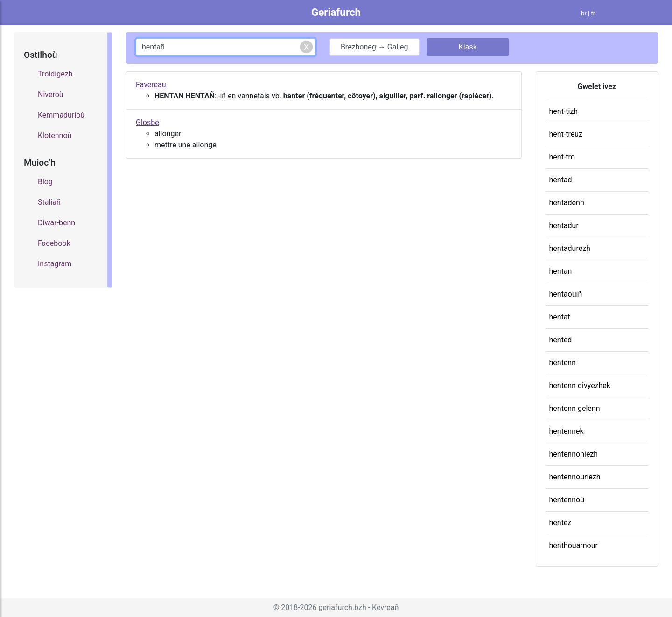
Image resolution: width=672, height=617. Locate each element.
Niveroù (51, 94)
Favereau (151, 85)
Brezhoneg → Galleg (374, 47)
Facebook (54, 243)
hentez (560, 523)
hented (561, 340)
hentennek (567, 431)
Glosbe (147, 122)
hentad (561, 180)
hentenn (563, 363)
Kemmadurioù (61, 115)
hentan (561, 271)
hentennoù (567, 500)
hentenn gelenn (575, 408)
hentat (560, 317)
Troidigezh (55, 74)
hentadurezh (570, 248)
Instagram (55, 264)
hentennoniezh (574, 454)
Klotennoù (55, 135)
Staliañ (49, 202)
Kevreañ (385, 607)
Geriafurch (336, 12)
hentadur (564, 225)
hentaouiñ (566, 294)
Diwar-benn (56, 223)
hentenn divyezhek (580, 385)
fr (593, 13)
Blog (45, 182)
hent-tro (562, 157)
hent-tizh (564, 111)
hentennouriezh (575, 477)
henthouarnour (574, 545)
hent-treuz (566, 134)
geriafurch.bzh (343, 607)
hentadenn (567, 203)
